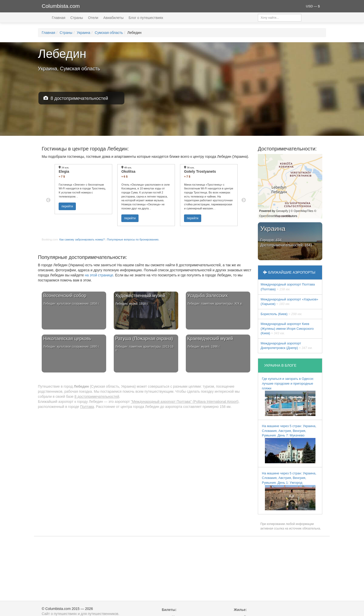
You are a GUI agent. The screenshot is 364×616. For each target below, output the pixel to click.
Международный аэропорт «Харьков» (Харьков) (289, 302)
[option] (83, 189)
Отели (93, 18)
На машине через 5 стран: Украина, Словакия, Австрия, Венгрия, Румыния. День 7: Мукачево (289, 444)
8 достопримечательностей (76, 98)
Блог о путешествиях (146, 18)
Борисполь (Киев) (281, 314)
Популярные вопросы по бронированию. (133, 239)
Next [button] (244, 200)
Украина (84, 33)
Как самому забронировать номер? (82, 239)
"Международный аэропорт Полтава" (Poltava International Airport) (185, 402)
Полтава (87, 407)
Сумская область (109, 33)
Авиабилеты (113, 18)
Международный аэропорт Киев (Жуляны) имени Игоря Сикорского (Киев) (287, 328)
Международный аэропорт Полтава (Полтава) (288, 287)
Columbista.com (61, 6)
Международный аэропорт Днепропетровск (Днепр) (287, 346)
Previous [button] (48, 200)
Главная (59, 18)
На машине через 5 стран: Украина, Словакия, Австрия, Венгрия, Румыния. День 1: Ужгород (289, 491)
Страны (77, 18)
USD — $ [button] (313, 6)
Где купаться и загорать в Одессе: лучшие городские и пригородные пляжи (289, 396)
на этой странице (99, 275)
